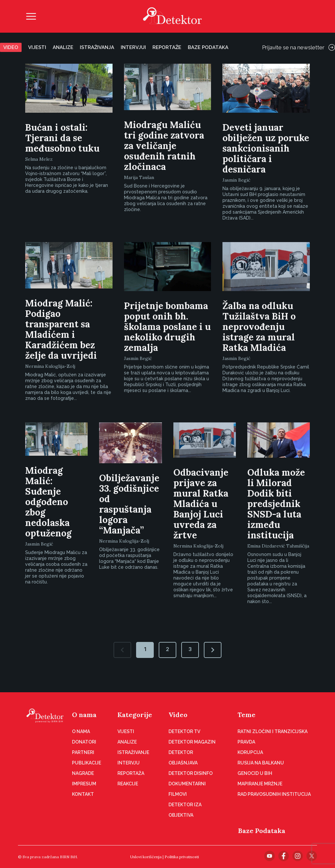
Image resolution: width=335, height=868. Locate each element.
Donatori (84, 742)
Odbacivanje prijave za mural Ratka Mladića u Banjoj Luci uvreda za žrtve (201, 504)
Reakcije (128, 784)
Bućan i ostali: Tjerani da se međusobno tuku (62, 138)
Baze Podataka (262, 831)
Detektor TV (184, 731)
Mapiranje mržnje (260, 784)
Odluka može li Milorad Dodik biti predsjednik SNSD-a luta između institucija (276, 504)
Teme (247, 715)
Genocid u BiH (255, 773)
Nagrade (83, 773)
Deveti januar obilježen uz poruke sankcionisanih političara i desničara (266, 148)
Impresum (84, 784)
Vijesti (37, 47)
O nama (84, 715)
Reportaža (131, 773)
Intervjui (133, 47)
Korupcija (250, 752)
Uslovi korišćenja (146, 857)
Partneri (83, 752)
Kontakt (83, 794)
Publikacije (87, 763)
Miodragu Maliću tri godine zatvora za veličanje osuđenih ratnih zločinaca (164, 146)
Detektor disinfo (191, 773)
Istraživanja (97, 47)
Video (11, 47)
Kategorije (135, 715)
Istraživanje (133, 752)
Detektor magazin (192, 742)
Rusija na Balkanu (261, 763)
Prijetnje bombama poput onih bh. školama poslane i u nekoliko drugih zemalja (167, 327)
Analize (63, 47)
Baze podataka (208, 47)
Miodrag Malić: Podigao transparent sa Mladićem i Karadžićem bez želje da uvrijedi (61, 329)
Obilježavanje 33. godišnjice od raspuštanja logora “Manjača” (129, 504)
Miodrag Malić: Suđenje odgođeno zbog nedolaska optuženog (48, 502)
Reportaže (167, 47)
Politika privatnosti (182, 857)
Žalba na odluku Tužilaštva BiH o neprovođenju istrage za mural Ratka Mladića (259, 327)
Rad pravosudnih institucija (274, 794)
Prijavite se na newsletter (299, 47)
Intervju (129, 763)
